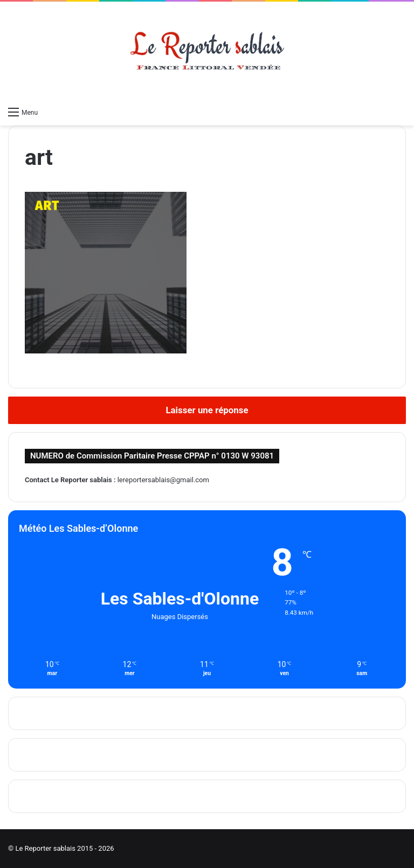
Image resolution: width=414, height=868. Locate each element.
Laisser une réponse (207, 410)
